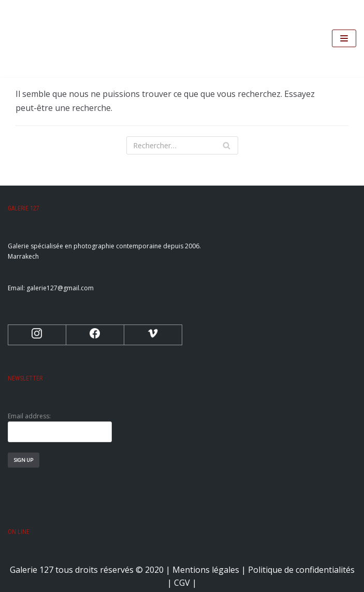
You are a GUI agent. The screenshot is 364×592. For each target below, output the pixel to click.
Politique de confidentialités (301, 570)
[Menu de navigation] (344, 38)
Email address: (60, 427)
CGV (182, 583)
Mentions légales (206, 570)
